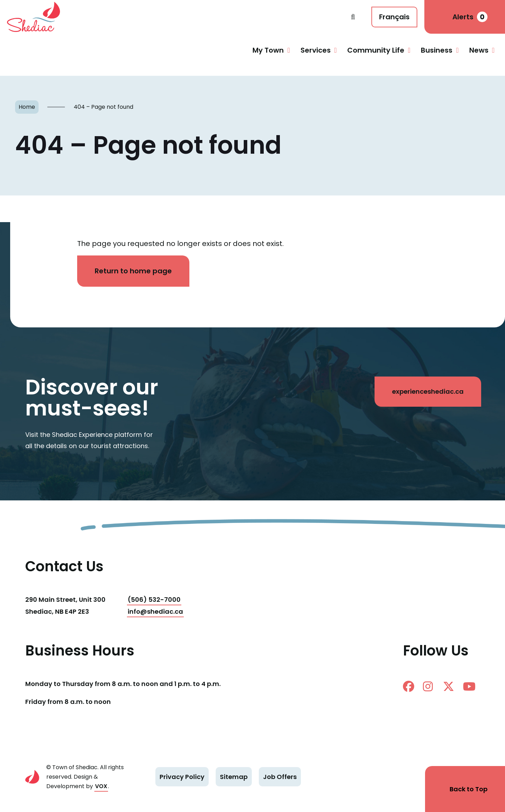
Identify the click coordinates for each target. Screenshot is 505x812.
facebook (409, 686)
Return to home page (133, 271)
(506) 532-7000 (154, 600)
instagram (428, 686)
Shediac (179, 17)
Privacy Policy (182, 777)
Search (353, 17)
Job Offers (280, 777)
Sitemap (234, 777)
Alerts (470, 17)
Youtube (469, 686)
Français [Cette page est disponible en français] (394, 17)
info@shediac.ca (155, 611)
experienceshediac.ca (428, 391)
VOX (101, 786)
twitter (449, 686)
